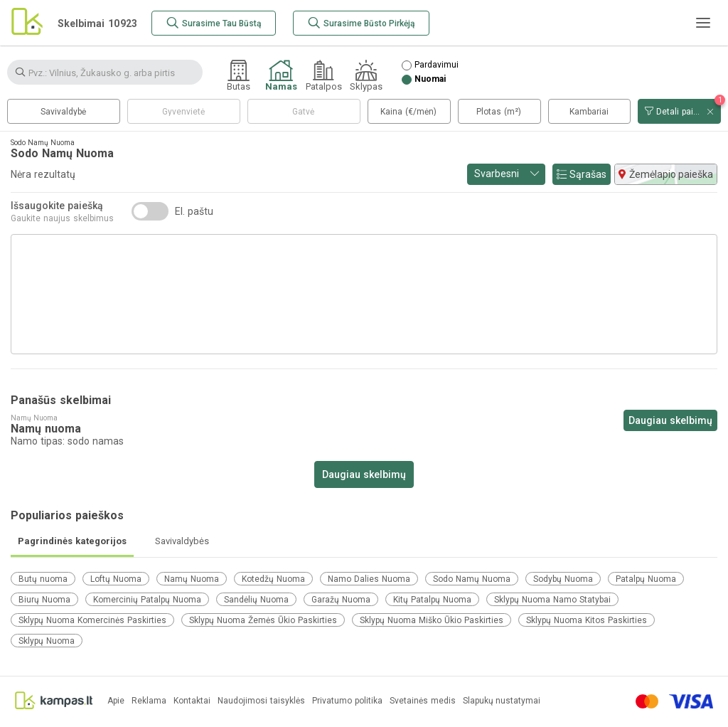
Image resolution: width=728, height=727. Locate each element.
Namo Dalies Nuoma (369, 579)
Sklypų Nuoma (47, 641)
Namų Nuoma (192, 579)
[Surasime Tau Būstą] (214, 23)
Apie (116, 701)
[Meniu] (703, 23)
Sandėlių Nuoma (256, 600)
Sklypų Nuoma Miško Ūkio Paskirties (432, 620)
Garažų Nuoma (341, 600)
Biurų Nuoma (44, 600)
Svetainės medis (423, 701)
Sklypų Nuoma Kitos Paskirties (587, 620)
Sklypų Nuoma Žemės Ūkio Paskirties (263, 620)
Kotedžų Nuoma (273, 579)
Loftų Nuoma (116, 579)
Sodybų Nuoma (563, 579)
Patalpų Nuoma (646, 579)
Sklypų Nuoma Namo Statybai (552, 600)
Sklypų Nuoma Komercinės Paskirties (92, 620)
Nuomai (430, 79)
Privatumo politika (347, 701)
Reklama (149, 701)
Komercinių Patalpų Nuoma (147, 600)
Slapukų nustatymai (502, 701)
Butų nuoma (43, 579)
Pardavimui (437, 65)
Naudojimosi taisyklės (261, 701)
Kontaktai (192, 701)
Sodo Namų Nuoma (472, 579)
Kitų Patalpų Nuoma (432, 600)
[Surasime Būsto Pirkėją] (361, 23)
